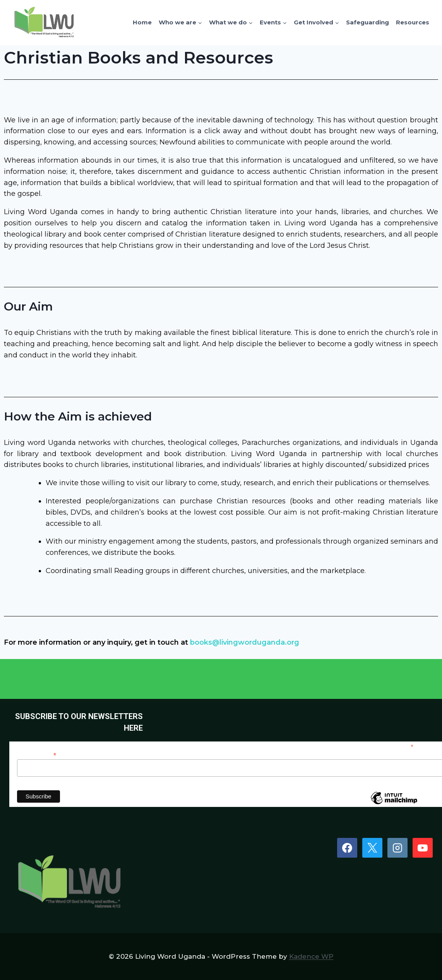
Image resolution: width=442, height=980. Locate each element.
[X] (372, 848)
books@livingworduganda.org (245, 642)
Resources (413, 22)
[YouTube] (423, 848)
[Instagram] (397, 848)
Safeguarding (367, 22)
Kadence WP (311, 956)
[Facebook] (347, 848)
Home (142, 22)
